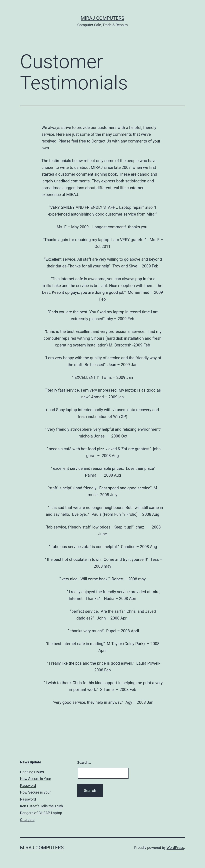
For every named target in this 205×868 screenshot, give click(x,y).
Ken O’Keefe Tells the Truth (41, 806)
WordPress (175, 848)
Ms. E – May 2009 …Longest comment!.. (92, 227)
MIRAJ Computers (102, 18)
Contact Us (101, 141)
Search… (84, 763)
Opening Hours (32, 772)
